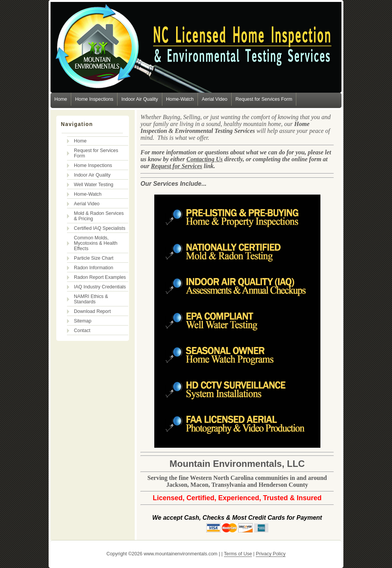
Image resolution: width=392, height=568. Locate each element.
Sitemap (83, 321)
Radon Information (94, 268)
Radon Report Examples (100, 277)
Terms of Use (238, 554)
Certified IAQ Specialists (100, 228)
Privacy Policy (271, 554)
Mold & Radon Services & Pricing (99, 216)
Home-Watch (180, 99)
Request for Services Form (264, 99)
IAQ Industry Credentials (100, 287)
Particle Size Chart (94, 258)
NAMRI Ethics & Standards (91, 299)
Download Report (92, 311)
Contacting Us (205, 159)
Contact (82, 331)
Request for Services (176, 166)
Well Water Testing (94, 185)
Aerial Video (215, 99)
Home (61, 99)
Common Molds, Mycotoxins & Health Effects (96, 243)
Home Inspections (94, 99)
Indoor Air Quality (140, 99)
